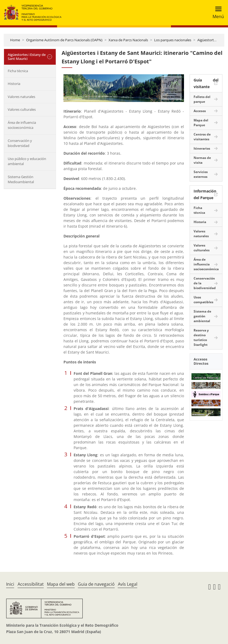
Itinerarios (202, 148)
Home (15, 40)
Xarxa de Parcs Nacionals (128, 40)
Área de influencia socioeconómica (22, 125)
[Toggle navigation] (217, 13)
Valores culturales (22, 109)
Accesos (200, 111)
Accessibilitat (31, 584)
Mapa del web (61, 584)
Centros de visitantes (202, 137)
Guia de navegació (96, 584)
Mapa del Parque (201, 123)
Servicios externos (201, 174)
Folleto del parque (202, 99)
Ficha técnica (18, 71)
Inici (10, 584)
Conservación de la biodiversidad (205, 283)
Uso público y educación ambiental (27, 161)
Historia (14, 84)
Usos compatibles (203, 300)
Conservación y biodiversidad (20, 143)
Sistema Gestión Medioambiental (21, 179)
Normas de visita (202, 160)
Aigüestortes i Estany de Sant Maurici (27, 57)
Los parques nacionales (173, 40)
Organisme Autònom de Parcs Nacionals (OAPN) (64, 40)
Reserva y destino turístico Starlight (201, 337)
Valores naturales (21, 97)
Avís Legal (128, 584)
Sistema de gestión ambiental (202, 316)
